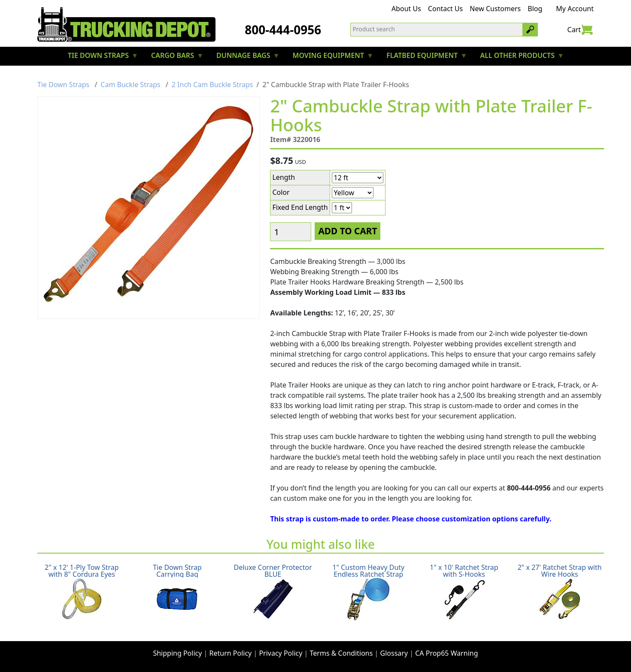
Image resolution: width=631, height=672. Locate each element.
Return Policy (231, 653)
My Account (575, 9)
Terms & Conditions (341, 653)
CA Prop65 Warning (446, 653)
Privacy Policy (281, 653)
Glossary (394, 653)
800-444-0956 (283, 30)
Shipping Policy (177, 653)
